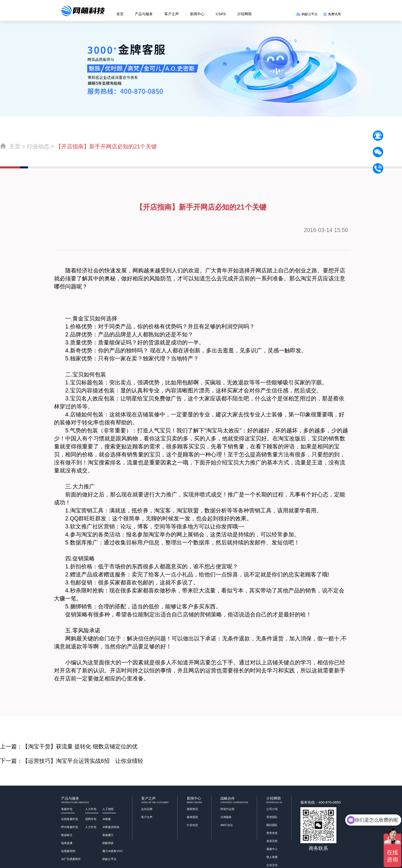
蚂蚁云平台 (306, 14)
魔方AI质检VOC (113, 851)
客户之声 (172, 14)
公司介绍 (272, 809)
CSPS (221, 14)
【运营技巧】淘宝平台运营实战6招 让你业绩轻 (83, 761)
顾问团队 (272, 825)
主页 (15, 146)
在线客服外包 (70, 819)
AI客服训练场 (111, 827)
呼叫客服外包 (70, 827)
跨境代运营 (227, 809)
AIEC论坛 (227, 825)
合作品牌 (147, 809)
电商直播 (67, 843)
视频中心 (272, 849)
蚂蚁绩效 (108, 843)
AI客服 (107, 819)
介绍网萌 (244, 14)
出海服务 (226, 817)
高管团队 (272, 817)
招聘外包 (91, 819)
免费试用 (332, 14)
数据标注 (67, 835)
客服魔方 (108, 835)
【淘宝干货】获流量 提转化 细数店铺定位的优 (80, 746)
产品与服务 (144, 14)
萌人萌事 (272, 857)
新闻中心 (197, 14)
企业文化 (272, 865)
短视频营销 (68, 851)
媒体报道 (192, 817)
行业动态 (38, 146)
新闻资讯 (192, 809)
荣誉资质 (272, 833)
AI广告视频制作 (71, 859)
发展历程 (272, 841)
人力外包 (91, 827)
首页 (120, 14)
